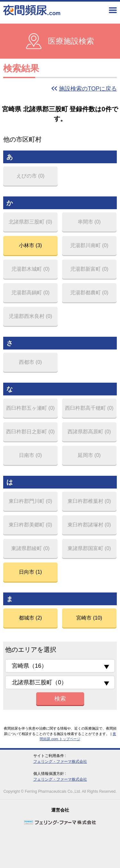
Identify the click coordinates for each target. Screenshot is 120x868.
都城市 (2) (30, 618)
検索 (60, 699)
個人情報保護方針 (49, 774)
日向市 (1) (30, 572)
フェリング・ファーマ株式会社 (60, 761)
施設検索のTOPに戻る (88, 89)
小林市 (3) (30, 245)
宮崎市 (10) (89, 618)
